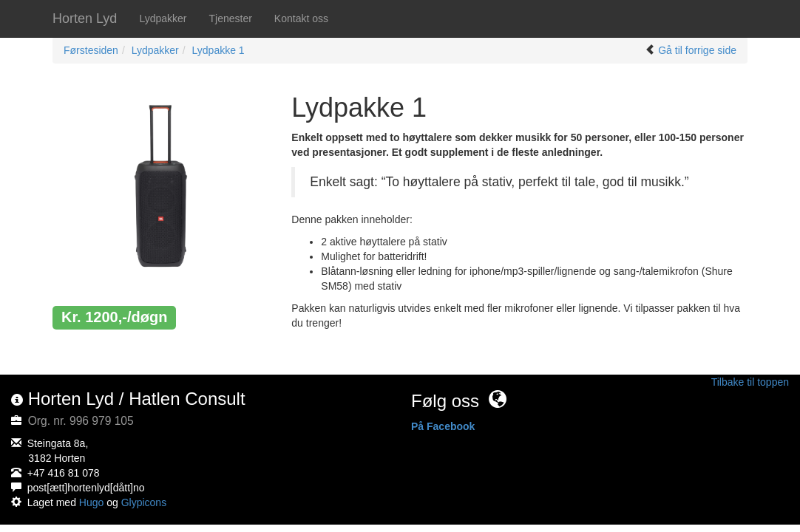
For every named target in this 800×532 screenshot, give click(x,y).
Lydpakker (163, 18)
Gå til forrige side (697, 50)
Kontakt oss (301, 18)
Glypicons (144, 502)
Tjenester (230, 18)
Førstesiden (91, 50)
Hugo (91, 502)
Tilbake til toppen (750, 382)
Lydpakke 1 (218, 50)
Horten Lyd (85, 18)
